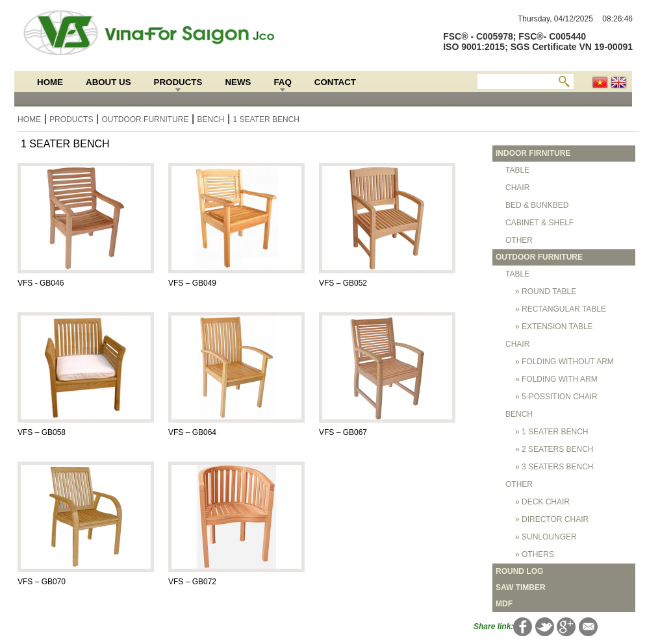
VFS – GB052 (343, 283)
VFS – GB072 (192, 582)
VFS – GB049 (192, 283)
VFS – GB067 (343, 432)
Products (178, 82)
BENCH (210, 119)
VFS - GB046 (41, 283)
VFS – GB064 (192, 432)
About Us (108, 82)
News (238, 82)
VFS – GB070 (42, 582)
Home (50, 82)
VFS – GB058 (42, 432)
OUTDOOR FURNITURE (145, 119)
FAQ (282, 82)
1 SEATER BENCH (266, 119)
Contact (335, 82)
